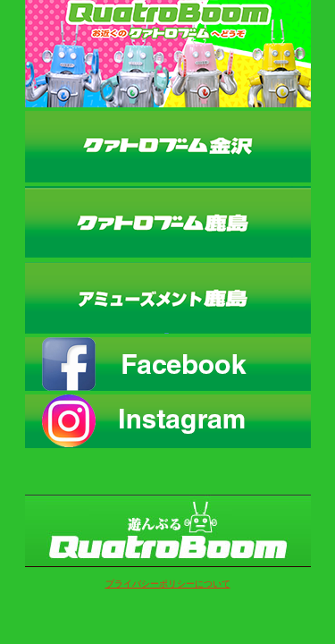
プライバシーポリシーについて (168, 584)
